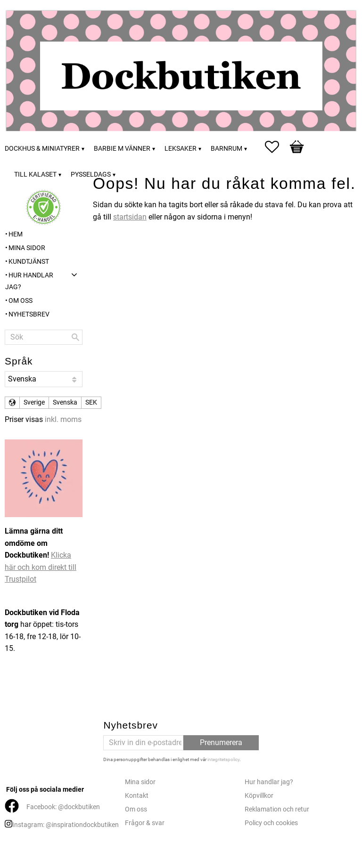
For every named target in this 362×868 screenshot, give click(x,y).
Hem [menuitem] (16, 234)
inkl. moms (63, 419)
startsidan (130, 217)
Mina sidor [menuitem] (27, 248)
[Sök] (75, 337)
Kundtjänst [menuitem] (29, 262)
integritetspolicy (223, 759)
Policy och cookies (271, 823)
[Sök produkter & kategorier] (44, 337)
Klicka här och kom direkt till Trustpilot (41, 567)
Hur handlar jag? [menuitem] (29, 281)
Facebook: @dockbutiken (63, 807)
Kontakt (137, 796)
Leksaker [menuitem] (181, 149)
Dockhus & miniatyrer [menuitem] (42, 149)
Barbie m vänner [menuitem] (122, 149)
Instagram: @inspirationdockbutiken (66, 825)
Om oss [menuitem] (21, 301)
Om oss (136, 809)
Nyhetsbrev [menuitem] (29, 314)
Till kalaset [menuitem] (35, 174)
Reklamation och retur (277, 809)
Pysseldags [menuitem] (91, 174)
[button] (277, 147)
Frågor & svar (145, 823)
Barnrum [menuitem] (226, 149)
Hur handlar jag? (269, 782)
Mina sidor (140, 782)
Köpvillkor (259, 796)
